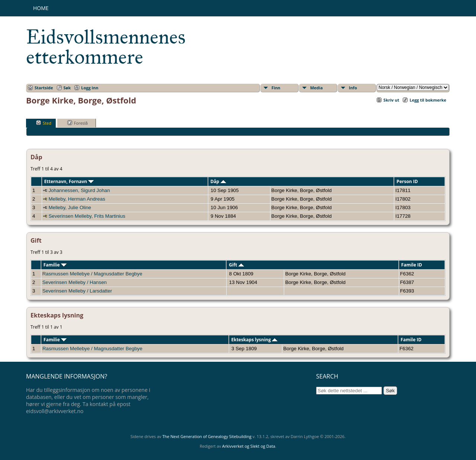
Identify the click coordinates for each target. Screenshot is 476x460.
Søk (67, 88)
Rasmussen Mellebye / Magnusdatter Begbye (92, 274)
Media (316, 88)
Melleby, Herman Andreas (77, 199)
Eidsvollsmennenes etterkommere (106, 47)
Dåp (218, 181)
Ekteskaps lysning (255, 340)
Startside (44, 88)
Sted (44, 123)
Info (353, 88)
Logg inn (90, 88)
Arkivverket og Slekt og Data (249, 446)
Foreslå (78, 123)
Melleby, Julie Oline (70, 207)
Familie (55, 265)
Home (41, 8)
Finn (276, 88)
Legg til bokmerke (428, 100)
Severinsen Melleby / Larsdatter (77, 291)
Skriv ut (391, 100)
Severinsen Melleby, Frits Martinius (87, 216)
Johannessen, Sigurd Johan (79, 190)
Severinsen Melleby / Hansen (75, 282)
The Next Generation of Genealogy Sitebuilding (207, 436)
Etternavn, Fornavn (69, 181)
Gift (236, 265)
